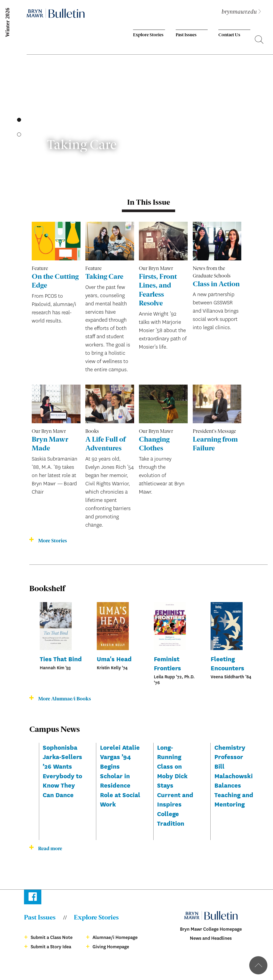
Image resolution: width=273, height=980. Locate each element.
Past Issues (186, 35)
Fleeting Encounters (227, 663)
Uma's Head (114, 659)
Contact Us (229, 35)
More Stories (53, 541)
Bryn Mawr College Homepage (211, 929)
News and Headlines (211, 938)
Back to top (258, 965)
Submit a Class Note (52, 937)
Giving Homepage (111, 947)
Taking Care (104, 277)
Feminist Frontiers (167, 663)
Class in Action (216, 285)
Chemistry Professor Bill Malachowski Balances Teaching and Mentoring (234, 776)
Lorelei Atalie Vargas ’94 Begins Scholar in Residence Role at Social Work (120, 776)
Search (259, 41)
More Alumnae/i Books (65, 699)
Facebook (33, 898)
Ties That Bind (61, 659)
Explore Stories (148, 35)
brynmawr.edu (239, 12)
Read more (50, 849)
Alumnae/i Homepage (115, 937)
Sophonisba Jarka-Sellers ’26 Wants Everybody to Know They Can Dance (62, 771)
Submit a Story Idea (51, 947)
